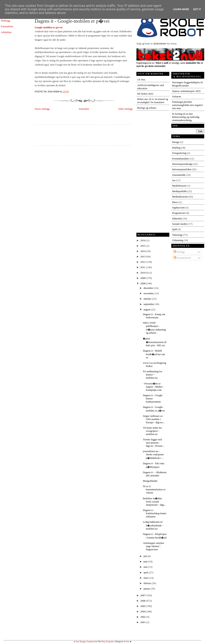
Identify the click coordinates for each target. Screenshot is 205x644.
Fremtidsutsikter (181, 159)
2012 (143, 262)
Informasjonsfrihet (182, 169)
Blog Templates (108, 642)
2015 (143, 246)
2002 (143, 617)
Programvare (179, 213)
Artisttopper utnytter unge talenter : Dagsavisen (153, 546)
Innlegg (179, 252)
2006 (143, 601)
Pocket (127, 642)
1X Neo (141, 80)
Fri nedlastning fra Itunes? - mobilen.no (152, 375)
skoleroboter (160, 43)
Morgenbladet (150, 481)
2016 (143, 240)
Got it (197, 9)
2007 (143, 595)
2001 (143, 622)
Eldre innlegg (125, 109)
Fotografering (179, 153)
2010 (143, 273)
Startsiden (84, 109)
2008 (143, 283)
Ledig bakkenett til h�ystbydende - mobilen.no (153, 525)
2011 (143, 267)
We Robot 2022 (145, 94)
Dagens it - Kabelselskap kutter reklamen (155, 513)
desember (149, 288)
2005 (143, 606)
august (147, 309)
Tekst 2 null (162, 63)
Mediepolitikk (179, 191)
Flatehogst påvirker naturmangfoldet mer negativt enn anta (188, 105)
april (146, 572)
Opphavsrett (178, 208)
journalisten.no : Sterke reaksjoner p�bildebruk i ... (153, 455)
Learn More (181, 9)
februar (148, 583)
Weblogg (5, 21)
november (149, 293)
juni (146, 561)
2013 (143, 257)
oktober (148, 299)
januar (147, 589)
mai (146, 567)
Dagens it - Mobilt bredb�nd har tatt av (154, 354)
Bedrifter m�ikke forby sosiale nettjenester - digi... (154, 502)
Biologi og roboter (147, 108)
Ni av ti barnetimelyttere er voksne (154, 489)
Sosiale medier (180, 224)
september (149, 304)
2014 (143, 251)
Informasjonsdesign (182, 164)
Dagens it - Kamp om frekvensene (154, 316)
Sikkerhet (177, 218)
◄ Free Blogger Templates (84, 642)
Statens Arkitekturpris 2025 (186, 91)
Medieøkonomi (180, 197)
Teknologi (177, 235)
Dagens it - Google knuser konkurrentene (153, 398)
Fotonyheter (7, 26)
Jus (174, 180)
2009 (143, 278)
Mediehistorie (179, 186)
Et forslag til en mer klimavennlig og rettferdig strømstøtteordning (186, 117)
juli (146, 556)
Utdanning (178, 240)
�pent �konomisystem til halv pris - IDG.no (155, 342)
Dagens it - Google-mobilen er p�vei (72, 21)
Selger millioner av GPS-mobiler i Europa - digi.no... (154, 419)
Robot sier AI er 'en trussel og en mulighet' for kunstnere (153, 101)
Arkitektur (6, 32)
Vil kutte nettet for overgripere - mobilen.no (152, 431)
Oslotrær (177, 96)
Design (176, 142)
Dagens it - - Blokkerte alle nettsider (155, 474)
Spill (175, 229)
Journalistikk (179, 175)
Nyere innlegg (42, 109)
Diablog (176, 148)
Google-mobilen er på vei (49, 27)
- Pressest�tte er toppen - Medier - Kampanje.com (153, 387)
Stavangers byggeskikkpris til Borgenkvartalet (187, 84)
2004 (143, 611)
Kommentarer (182, 258)
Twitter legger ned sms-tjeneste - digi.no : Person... (153, 443)
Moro (175, 202)
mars (146, 578)
